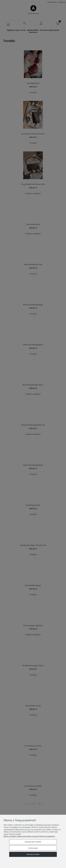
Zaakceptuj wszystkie (33, 854)
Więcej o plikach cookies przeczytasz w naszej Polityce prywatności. (29, 836)
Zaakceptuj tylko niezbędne (33, 842)
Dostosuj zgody (33, 848)
